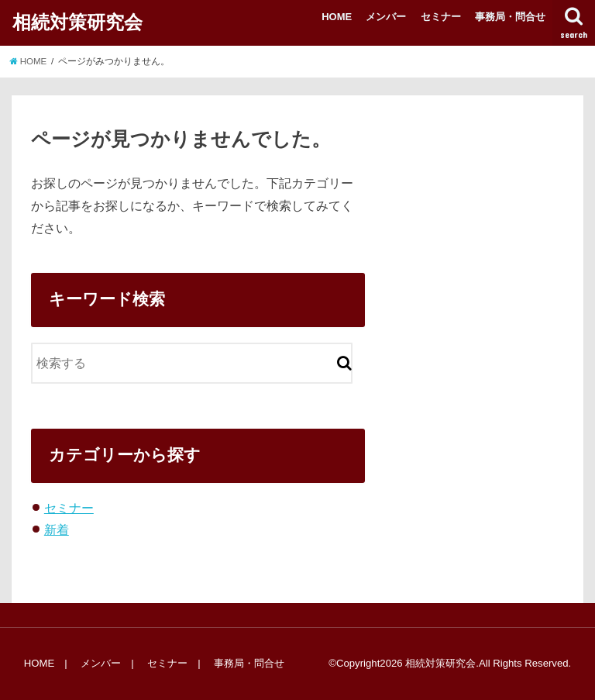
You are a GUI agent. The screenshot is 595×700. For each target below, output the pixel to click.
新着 (57, 529)
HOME (337, 17)
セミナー (441, 17)
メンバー (386, 17)
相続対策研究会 (77, 22)
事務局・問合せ (510, 17)
